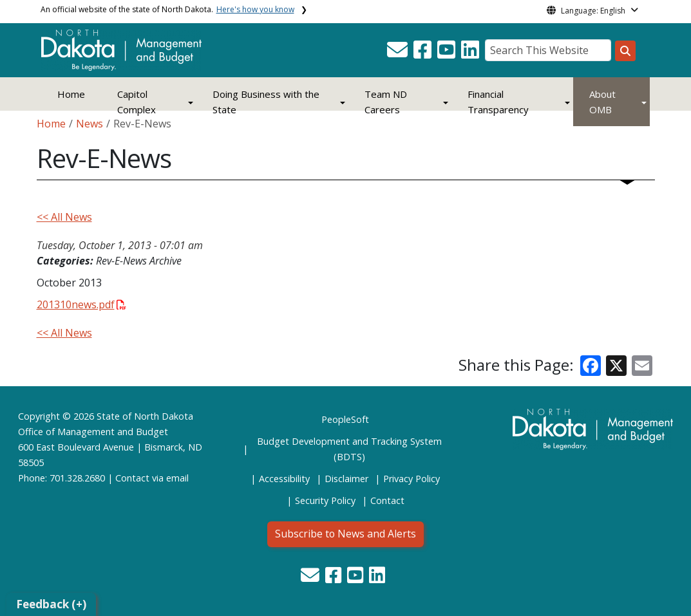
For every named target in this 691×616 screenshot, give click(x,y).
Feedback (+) (51, 604)
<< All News (64, 217)
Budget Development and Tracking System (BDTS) (349, 449)
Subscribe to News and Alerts (345, 534)
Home (71, 94)
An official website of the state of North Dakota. (167, 9)
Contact (132, 478)
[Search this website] (625, 51)
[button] (399, 53)
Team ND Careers (386, 102)
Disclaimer (346, 479)
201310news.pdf (81, 304)
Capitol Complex (137, 102)
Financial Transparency (498, 102)
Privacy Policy (412, 479)
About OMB (602, 102)
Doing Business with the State (266, 102)
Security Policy (325, 500)
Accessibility (284, 479)
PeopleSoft (345, 419)
